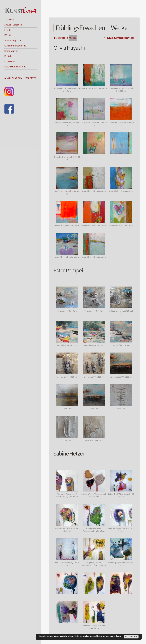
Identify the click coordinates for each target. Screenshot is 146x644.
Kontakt (8, 56)
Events (8, 30)
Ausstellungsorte (13, 40)
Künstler (8, 35)
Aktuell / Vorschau (13, 25)
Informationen (61, 38)
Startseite (9, 20)
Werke (73, 38)
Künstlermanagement (15, 46)
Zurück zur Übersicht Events (120, 38)
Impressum (10, 61)
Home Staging (11, 51)
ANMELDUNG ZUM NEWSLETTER (20, 78)
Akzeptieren (131, 637)
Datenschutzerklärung (15, 67)
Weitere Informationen (112, 636)
